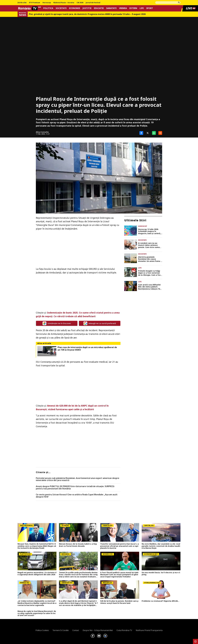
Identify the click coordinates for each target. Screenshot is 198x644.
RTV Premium (35, 3)
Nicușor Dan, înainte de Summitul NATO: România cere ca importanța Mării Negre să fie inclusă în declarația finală (37, 546)
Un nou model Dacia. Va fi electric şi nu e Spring (161, 574)
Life (142, 8)
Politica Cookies (42, 630)
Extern (133, 8)
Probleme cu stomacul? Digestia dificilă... (160, 601)
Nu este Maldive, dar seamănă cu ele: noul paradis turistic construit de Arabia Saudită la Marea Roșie (161, 546)
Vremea (123, 8)
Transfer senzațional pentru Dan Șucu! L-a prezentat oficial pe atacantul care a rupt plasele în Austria (120, 546)
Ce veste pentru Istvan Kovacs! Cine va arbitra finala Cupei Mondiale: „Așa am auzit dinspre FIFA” (77, 496)
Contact (76, 630)
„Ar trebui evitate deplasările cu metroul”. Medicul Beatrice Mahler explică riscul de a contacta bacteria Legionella (37, 603)
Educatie (99, 8)
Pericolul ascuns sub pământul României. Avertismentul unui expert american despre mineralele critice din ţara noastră (78, 479)
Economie (75, 8)
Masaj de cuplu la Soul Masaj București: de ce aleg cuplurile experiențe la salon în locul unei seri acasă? (37, 613)
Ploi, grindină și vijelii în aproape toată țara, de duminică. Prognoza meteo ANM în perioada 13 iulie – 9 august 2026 (87, 14)
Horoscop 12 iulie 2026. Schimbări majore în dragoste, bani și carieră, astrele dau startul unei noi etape (149, 231)
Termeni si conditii (61, 630)
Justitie (87, 8)
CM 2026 (80, 3)
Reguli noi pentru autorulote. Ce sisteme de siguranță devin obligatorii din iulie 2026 (37, 574)
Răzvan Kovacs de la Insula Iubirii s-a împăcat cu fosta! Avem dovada (78, 545)
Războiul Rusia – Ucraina (64, 3)
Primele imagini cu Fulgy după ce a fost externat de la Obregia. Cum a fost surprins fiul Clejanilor (150, 273)
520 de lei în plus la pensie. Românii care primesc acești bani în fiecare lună (119, 602)
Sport (150, 8)
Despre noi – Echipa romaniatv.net (98, 630)
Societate (61, 8)
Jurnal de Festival (93, 3)
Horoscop (47, 3)
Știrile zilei (22, 3)
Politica (48, 8)
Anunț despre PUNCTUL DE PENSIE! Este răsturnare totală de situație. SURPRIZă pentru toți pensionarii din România (75, 488)
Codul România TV (124, 630)
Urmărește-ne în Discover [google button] (57, 323)
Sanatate (111, 8)
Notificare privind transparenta (149, 630)
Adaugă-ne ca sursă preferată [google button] (100, 323)
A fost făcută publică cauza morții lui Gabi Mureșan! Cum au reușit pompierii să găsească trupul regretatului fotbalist (119, 575)
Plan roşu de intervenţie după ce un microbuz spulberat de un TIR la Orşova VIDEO (87, 349)
